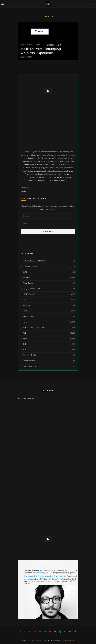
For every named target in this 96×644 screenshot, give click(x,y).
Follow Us (25, 191)
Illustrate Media (68, 640)
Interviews (49, 305)
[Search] (93, 4)
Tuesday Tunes (49, 361)
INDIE (49, 300)
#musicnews (60, 576)
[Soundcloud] (55, 632)
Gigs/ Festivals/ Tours (49, 289)
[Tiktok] (75, 632)
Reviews (49, 339)
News (49, 322)
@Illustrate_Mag (49, 570)
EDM (49, 272)
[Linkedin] (40, 632)
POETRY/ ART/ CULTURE (49, 327)
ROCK (49, 350)
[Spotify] (60, 632)
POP (49, 333)
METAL (49, 311)
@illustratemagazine (26, 398)
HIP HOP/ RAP (49, 294)
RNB (49, 344)
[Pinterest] (35, 632)
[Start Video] (48, 91)
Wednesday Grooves (49, 366)
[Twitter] (25, 632)
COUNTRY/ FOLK (49, 267)
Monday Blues (49, 316)
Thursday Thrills (49, 355)
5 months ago (62, 570)
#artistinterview (46, 576)
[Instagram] (30, 632)
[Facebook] (20, 632)
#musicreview (31, 576)
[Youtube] (45, 632)
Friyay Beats (49, 283)
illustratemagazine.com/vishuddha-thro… (45, 581)
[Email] (50, 632)
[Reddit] (70, 632)
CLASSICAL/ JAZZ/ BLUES (49, 261)
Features (49, 278)
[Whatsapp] (65, 632)
